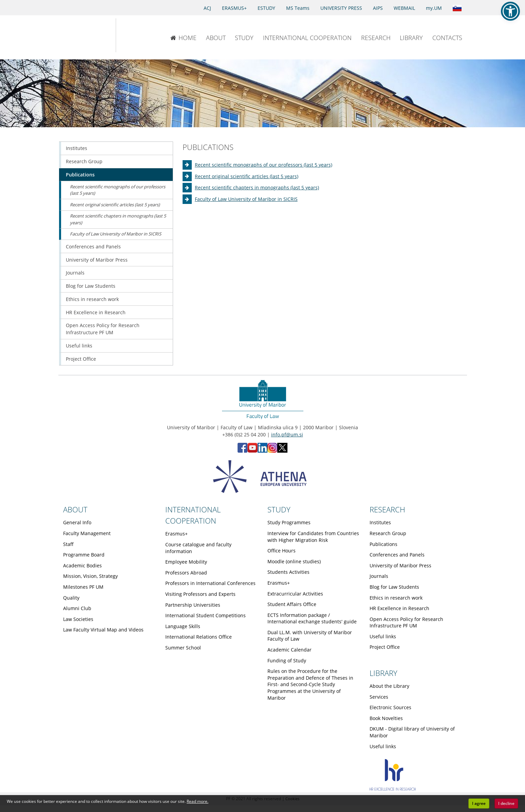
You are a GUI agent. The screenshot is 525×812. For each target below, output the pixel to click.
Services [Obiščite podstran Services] (379, 697)
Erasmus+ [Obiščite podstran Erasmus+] (176, 534)
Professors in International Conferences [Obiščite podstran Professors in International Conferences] (210, 583)
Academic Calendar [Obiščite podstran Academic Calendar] (289, 650)
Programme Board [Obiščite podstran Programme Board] (84, 555)
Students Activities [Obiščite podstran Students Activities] (288, 572)
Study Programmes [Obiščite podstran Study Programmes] (289, 522)
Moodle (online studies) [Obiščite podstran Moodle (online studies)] (294, 561)
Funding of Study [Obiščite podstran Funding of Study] (287, 660)
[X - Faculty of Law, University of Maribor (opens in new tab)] (282, 451)
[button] (510, 11)
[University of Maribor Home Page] (80, 35)
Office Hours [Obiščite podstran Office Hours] (282, 551)
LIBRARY (411, 38)
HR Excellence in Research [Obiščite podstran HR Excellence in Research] (96, 312)
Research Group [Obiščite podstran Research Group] (84, 161)
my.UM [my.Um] (434, 8)
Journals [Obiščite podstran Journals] (75, 273)
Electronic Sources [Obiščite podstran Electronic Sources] (390, 707)
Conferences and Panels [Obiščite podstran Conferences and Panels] (93, 247)
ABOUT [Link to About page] (75, 509)
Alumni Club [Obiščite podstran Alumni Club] (77, 608)
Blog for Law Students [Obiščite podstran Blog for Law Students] (91, 286)
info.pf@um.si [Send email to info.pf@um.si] (287, 435)
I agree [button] (479, 803)
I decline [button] (506, 803)
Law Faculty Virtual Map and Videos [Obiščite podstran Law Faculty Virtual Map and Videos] (103, 630)
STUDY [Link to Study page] (279, 509)
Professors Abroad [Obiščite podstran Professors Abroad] (186, 573)
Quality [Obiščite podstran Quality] (71, 598)
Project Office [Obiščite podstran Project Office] (81, 359)
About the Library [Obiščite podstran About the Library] (389, 686)
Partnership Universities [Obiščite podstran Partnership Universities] (193, 605)
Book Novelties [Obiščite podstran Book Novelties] (386, 718)
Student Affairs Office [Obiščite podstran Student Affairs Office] (292, 604)
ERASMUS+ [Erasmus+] (234, 8)
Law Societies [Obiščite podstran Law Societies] (78, 619)
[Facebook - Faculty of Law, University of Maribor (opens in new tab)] (242, 451)
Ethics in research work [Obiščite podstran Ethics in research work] (92, 299)
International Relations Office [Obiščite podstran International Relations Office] (199, 637)
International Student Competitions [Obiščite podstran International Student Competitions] (205, 615)
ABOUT (216, 38)
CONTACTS (447, 38)
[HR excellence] (393, 789)
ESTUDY (266, 8)
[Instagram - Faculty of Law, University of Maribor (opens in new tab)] (272, 451)
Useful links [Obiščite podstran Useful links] (79, 346)
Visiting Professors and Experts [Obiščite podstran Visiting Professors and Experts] (200, 594)
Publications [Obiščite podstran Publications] (80, 175)
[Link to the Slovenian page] (457, 7)
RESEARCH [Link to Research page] (387, 509)
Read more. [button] (198, 801)
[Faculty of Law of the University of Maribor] (138, 35)
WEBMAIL (404, 8)
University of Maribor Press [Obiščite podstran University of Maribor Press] (97, 260)
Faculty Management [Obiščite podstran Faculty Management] (87, 533)
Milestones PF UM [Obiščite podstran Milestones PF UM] (83, 587)
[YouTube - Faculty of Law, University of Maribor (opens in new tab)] (252, 451)
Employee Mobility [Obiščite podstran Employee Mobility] (186, 562)
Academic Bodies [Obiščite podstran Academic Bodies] (82, 565)
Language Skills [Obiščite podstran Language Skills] (183, 626)
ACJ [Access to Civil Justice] (207, 8)
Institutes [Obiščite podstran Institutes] (77, 148)
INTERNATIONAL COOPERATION (307, 38)
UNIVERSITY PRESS (341, 8)
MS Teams (298, 8)
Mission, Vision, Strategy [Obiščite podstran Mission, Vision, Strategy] (90, 576)
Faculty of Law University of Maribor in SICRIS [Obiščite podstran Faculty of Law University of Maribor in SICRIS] (246, 199)
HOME (183, 38)
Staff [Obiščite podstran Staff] (68, 544)
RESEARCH (376, 38)
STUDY (244, 38)
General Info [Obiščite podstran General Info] (77, 522)
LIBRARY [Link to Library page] (383, 673)
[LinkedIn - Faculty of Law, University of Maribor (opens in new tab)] (262, 451)
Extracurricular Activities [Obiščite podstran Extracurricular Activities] (295, 594)
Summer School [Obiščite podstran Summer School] (183, 648)
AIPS (378, 8)
